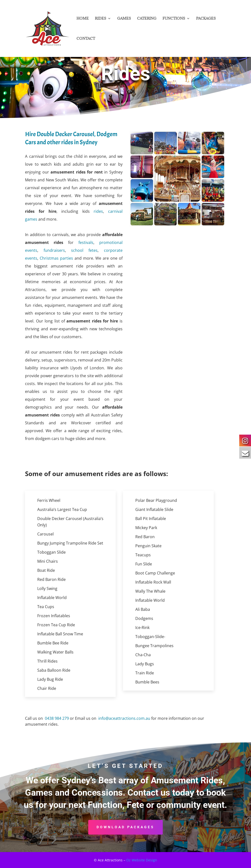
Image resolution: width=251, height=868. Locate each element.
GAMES (124, 19)
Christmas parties (56, 258)
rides (98, 211)
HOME (83, 19)
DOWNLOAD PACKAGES (125, 827)
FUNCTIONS (174, 19)
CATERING (147, 19)
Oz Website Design (142, 860)
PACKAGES (206, 19)
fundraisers (54, 250)
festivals (86, 242)
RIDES (100, 19)
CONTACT (86, 39)
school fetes (84, 250)
